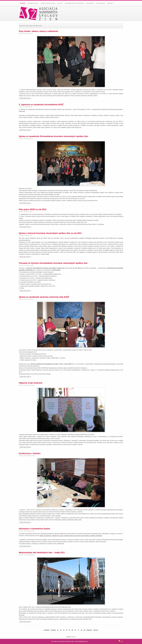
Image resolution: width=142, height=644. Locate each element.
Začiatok (47, 630)
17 (75, 630)
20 (84, 630)
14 (67, 630)
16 (72, 630)
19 (81, 630)
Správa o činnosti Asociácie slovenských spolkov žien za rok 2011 (50, 233)
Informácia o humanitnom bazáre (35, 529)
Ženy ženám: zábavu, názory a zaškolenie (38, 31)
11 (58, 630)
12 (61, 630)
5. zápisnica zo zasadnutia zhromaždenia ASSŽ (41, 105)
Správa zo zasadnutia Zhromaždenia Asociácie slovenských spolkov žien (54, 136)
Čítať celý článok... (26, 98)
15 (70, 630)
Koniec (96, 630)
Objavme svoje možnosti (31, 383)
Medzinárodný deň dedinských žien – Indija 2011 (42, 553)
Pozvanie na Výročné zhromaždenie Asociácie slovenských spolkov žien (53, 263)
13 (64, 630)
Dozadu (53, 630)
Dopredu (89, 630)
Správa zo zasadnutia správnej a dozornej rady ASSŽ (44, 297)
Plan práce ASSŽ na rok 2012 (33, 209)
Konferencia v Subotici (30, 453)
